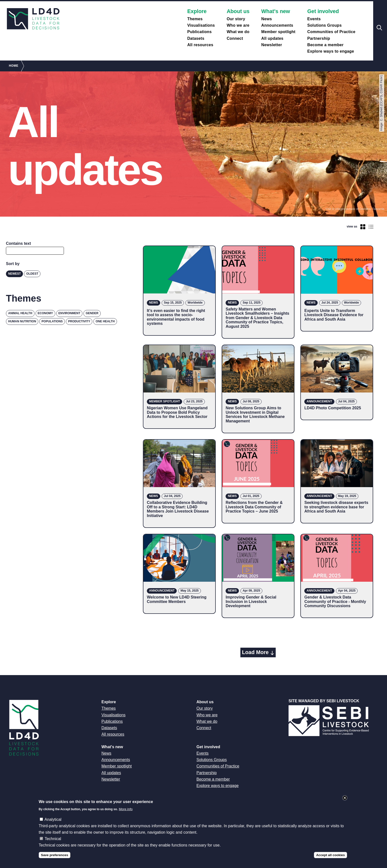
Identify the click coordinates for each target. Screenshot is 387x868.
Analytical (53, 819)
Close (345, 798)
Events (314, 19)
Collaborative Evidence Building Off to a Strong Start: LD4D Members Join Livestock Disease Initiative (178, 509)
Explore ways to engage (331, 51)
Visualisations (201, 25)
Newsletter (272, 45)
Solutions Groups (324, 25)
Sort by (13, 264)
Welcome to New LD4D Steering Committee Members (177, 599)
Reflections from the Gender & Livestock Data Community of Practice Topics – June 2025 (254, 507)
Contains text (18, 243)
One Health (105, 321)
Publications (200, 32)
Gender (92, 313)
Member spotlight (278, 32)
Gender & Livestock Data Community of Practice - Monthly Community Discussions (335, 601)
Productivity (79, 321)
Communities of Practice (331, 32)
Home (14, 66)
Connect (235, 38)
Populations (52, 321)
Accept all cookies (330, 855)
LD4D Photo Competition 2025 (333, 408)
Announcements (277, 25)
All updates (272, 38)
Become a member (325, 45)
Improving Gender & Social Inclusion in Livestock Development (251, 601)
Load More (255, 652)
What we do (238, 32)
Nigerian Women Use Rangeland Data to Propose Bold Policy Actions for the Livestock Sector (177, 412)
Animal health (20, 313)
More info (126, 809)
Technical (53, 839)
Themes (195, 19)
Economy (45, 313)
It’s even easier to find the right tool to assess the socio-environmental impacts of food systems (176, 317)
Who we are (238, 25)
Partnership (319, 38)
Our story (236, 19)
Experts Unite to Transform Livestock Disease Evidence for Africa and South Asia (334, 315)
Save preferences (55, 855)
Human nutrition (22, 321)
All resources (200, 45)
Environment (69, 313)
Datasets (196, 38)
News (267, 19)
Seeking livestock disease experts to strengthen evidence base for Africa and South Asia (336, 507)
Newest (14, 274)
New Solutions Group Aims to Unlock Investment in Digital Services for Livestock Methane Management (255, 414)
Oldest (32, 274)
